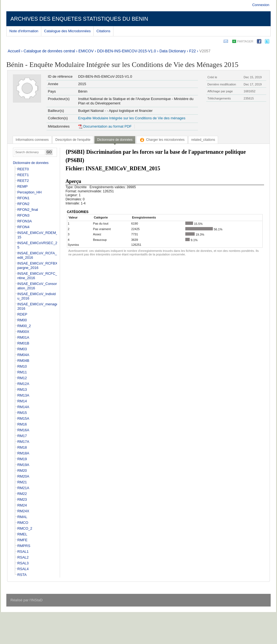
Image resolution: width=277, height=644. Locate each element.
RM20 (22, 471)
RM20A (23, 476)
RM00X (23, 332)
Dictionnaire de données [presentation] (115, 140)
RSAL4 (23, 569)
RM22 (22, 494)
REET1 (23, 175)
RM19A (23, 465)
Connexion (261, 5)
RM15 (22, 413)
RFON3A (25, 221)
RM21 (22, 482)
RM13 (22, 390)
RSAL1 (23, 552)
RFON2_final (28, 210)
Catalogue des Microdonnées (67, 31)
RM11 (22, 372)
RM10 (22, 366)
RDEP (22, 314)
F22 (192, 51)
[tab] (32, 140)
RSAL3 (23, 563)
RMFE (22, 540)
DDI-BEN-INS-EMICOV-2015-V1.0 (127, 51)
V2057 (205, 51)
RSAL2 (23, 557)
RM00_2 (24, 326)
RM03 (22, 349)
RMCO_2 (25, 528)
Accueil (14, 51)
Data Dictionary (173, 51)
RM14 (22, 401)
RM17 (22, 436)
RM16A (23, 430)
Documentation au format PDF (105, 126)
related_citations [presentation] (203, 140)
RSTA (22, 575)
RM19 (22, 459)
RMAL (22, 517)
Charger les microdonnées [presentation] (162, 140)
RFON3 (23, 215)
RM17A (23, 442)
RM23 (22, 499)
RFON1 (23, 198)
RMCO (23, 523)
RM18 (22, 447)
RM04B (23, 361)
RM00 (22, 320)
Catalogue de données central (49, 51)
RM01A (23, 337)
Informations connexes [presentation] (32, 140)
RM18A (23, 453)
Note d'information (24, 31)
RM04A (23, 355)
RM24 (22, 505)
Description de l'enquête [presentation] (73, 140)
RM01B (23, 343)
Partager (245, 41)
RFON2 (23, 204)
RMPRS (24, 546)
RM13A (23, 395)
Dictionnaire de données (31, 163)
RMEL (22, 534)
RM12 (22, 378)
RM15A (23, 418)
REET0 (23, 169)
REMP (23, 186)
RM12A (23, 384)
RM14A (23, 407)
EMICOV (86, 51)
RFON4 (23, 227)
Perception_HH (29, 192)
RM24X (23, 511)
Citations (103, 31)
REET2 (23, 181)
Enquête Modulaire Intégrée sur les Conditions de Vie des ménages (132, 118)
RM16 (22, 424)
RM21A (23, 488)
